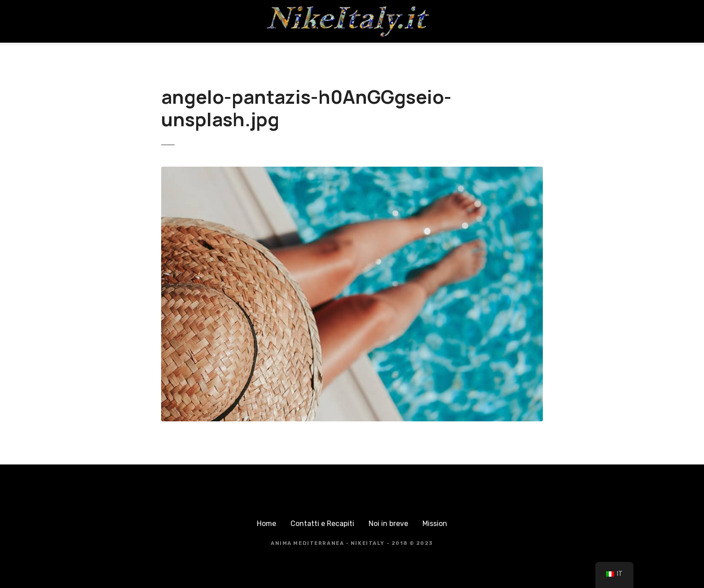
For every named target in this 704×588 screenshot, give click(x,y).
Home (266, 524)
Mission (435, 524)
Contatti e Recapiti (322, 524)
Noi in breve (388, 524)
